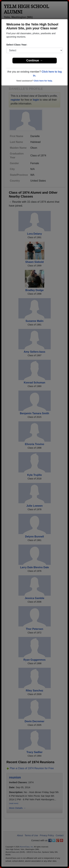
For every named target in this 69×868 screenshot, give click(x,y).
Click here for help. (43, 81)
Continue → (34, 60)
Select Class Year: (17, 45)
